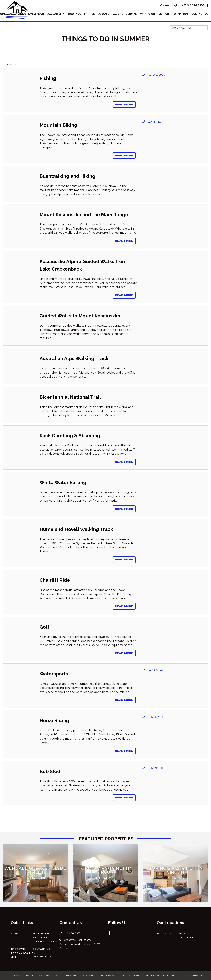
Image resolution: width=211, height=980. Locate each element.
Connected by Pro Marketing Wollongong (156, 975)
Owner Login (169, 6)
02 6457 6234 (155, 122)
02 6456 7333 (155, 717)
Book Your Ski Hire (82, 14)
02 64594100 (155, 768)
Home (15, 933)
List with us (42, 956)
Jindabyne (164, 933)
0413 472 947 (155, 670)
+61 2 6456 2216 (193, 6)
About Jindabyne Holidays (118, 14)
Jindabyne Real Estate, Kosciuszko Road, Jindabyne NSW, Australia (80, 944)
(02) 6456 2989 (156, 75)
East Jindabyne (186, 935)
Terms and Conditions (118, 975)
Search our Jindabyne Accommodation (45, 937)
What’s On (148, 14)
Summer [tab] (11, 64)
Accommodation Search (27, 14)
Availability (56, 14)
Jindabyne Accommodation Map (23, 953)
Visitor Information (173, 14)
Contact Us (200, 14)
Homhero (203, 975)
